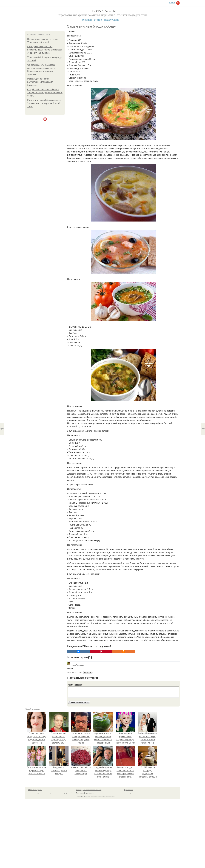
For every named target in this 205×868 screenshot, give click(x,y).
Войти (172, 3)
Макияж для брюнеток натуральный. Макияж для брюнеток (40, 82)
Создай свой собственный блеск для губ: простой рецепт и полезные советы (45, 93)
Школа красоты (102, 11)
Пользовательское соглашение (92, 790)
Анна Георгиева (76, 665)
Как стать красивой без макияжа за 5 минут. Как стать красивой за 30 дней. (44, 103)
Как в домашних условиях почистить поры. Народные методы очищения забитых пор (45, 50)
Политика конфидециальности (85, 793)
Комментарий (76, 685)
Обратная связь (129, 790)
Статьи (98, 20)
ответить (88, 673)
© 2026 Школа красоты (35, 790)
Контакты (79, 790)
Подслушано (112, 20)
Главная (87, 20)
